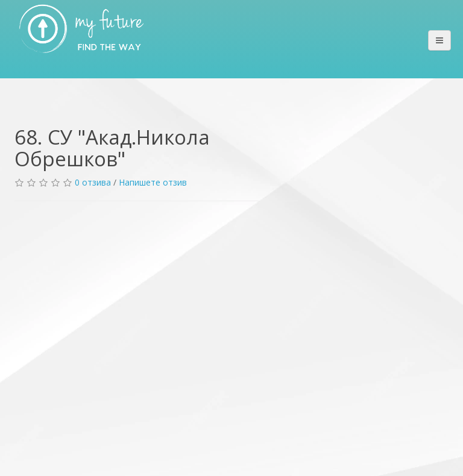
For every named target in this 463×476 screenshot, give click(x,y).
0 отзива (93, 182)
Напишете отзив (153, 182)
